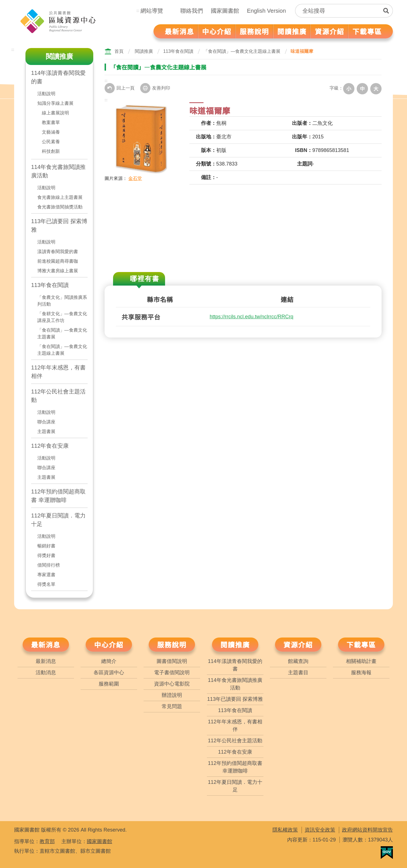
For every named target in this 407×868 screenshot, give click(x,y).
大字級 (376, 88)
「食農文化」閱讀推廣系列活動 (62, 301)
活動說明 (46, 94)
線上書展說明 (55, 113)
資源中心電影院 (172, 684)
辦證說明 (172, 695)
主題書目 (298, 673)
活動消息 (46, 673)
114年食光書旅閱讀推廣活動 (58, 171)
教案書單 (51, 122)
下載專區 (361, 644)
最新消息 (46, 644)
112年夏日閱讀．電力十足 (58, 520)
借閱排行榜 (49, 565)
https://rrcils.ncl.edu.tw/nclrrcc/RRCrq (252, 316)
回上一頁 (120, 88)
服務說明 (172, 644)
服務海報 (361, 673)
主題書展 (46, 431)
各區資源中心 (109, 673)
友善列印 (155, 88)
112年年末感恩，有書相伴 (58, 372)
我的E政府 (387, 853)
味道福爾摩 (302, 51)
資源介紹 (298, 644)
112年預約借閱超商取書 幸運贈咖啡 (58, 496)
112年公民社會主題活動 (58, 396)
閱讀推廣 (144, 51)
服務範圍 (109, 684)
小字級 (352, 88)
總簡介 (109, 661)
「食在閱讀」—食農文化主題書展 (62, 333)
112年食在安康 (50, 446)
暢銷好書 (46, 546)
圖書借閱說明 (172, 661)
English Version (267, 11)
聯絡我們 (192, 11)
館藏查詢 (298, 661)
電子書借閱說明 (172, 673)
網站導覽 (152, 11)
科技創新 (51, 151)
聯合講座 (46, 422)
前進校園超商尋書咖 (58, 261)
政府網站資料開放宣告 (367, 830)
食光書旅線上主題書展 (60, 197)
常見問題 (172, 706)
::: (138, 11)
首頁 (119, 51)
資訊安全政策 (320, 830)
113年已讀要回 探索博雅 (59, 225)
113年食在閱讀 (50, 285)
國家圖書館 (225, 11)
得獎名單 (46, 584)
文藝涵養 (51, 132)
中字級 (364, 88)
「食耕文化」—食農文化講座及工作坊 (62, 317)
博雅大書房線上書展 (58, 271)
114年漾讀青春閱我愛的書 (58, 77)
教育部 (47, 841)
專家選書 (46, 575)
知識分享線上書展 (55, 103)
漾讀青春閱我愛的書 (58, 252)
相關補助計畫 (361, 661)
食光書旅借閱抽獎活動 (60, 207)
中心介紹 (109, 644)
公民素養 (51, 142)
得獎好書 (46, 555)
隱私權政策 (285, 830)
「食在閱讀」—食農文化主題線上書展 (62, 350)
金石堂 (135, 177)
